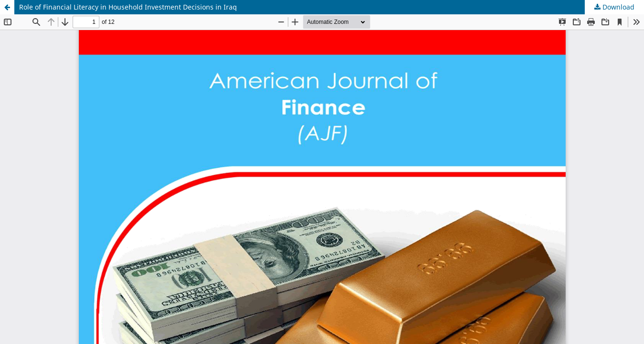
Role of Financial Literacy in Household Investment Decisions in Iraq (128, 7)
